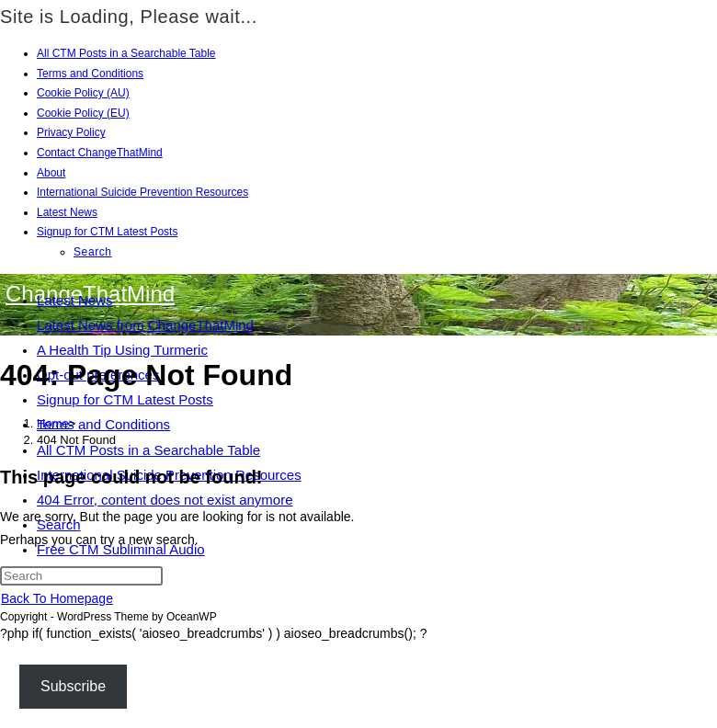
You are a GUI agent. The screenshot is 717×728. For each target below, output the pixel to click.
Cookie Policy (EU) (83, 113)
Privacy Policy (71, 132)
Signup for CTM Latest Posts (107, 232)
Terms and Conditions (90, 74)
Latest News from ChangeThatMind (145, 325)
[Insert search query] (81, 576)
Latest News (67, 212)
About (51, 173)
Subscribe (73, 686)
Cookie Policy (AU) (83, 93)
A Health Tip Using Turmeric (122, 350)
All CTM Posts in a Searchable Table (126, 53)
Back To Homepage (57, 598)
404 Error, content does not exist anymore (165, 500)
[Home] (53, 423)
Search (93, 252)
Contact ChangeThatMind (100, 153)
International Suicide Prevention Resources (142, 192)
